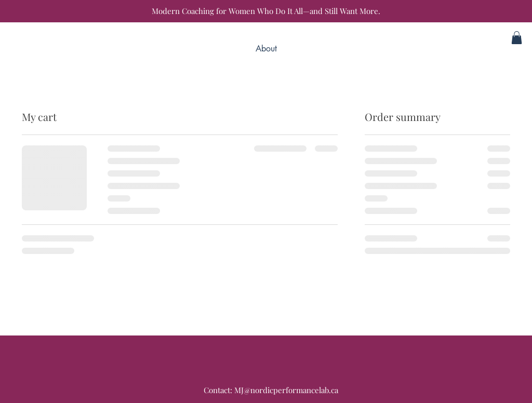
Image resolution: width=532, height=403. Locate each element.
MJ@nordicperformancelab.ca (286, 390)
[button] (517, 38)
